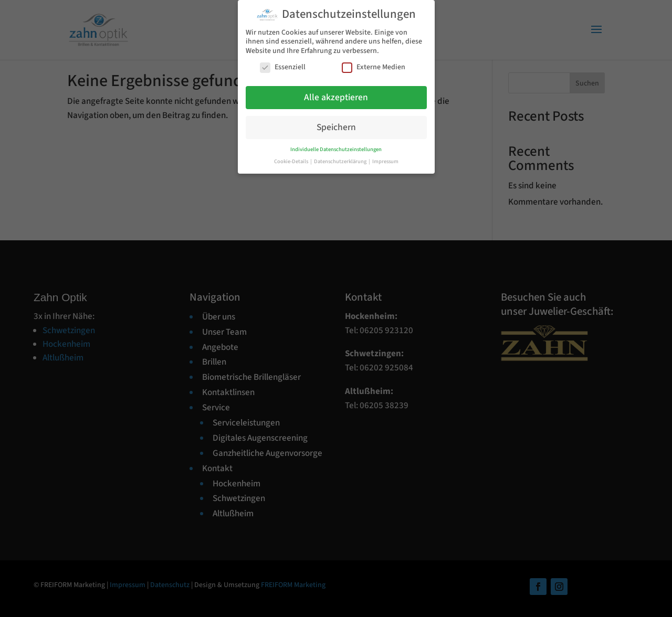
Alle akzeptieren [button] (336, 97)
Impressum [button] (385, 161)
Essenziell (283, 67)
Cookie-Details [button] (292, 161)
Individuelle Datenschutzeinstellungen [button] (336, 149)
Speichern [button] (336, 127)
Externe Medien (374, 67)
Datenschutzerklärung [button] (341, 161)
